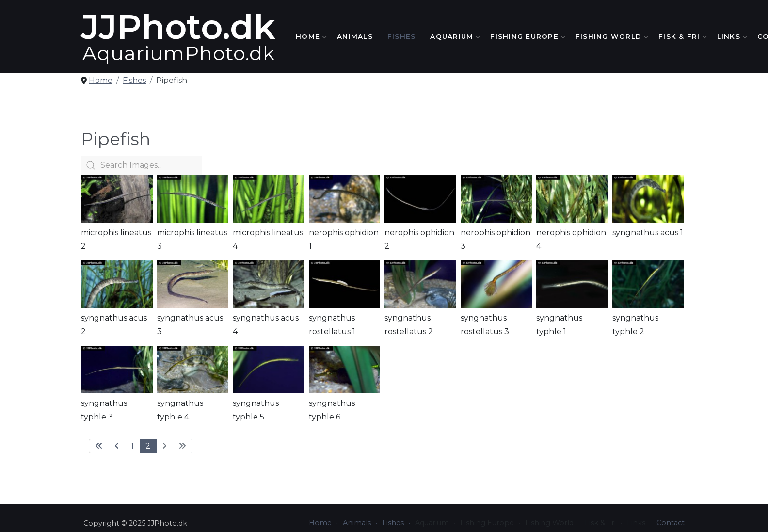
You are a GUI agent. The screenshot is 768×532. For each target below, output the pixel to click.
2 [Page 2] (148, 446)
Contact (671, 523)
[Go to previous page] (117, 446)
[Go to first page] (99, 446)
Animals (355, 36)
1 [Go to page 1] (132, 446)
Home (309, 36)
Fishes (402, 36)
